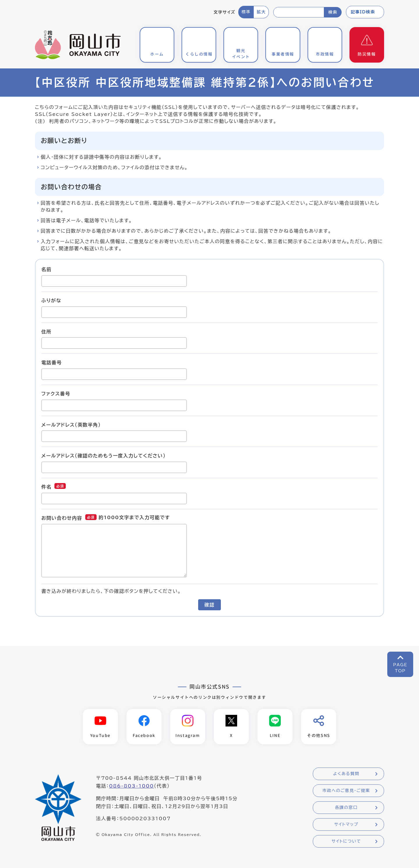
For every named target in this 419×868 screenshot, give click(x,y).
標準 (246, 12)
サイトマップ (346, 824)
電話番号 (52, 363)
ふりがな (51, 300)
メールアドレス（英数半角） (71, 425)
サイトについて (346, 841)
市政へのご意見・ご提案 (346, 791)
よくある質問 (346, 774)
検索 (333, 12)
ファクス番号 (56, 394)
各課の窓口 (346, 807)
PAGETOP (400, 668)
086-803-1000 (132, 786)
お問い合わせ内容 (62, 518)
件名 (46, 487)
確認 (209, 605)
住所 (46, 331)
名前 (46, 269)
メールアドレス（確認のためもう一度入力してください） (104, 456)
